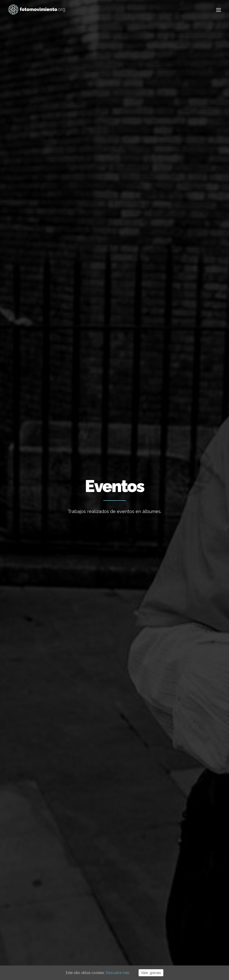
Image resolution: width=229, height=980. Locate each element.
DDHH (166, 208)
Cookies (116, 950)
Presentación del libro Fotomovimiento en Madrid (187, 329)
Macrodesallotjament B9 (103, 865)
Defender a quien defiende (36, 321)
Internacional (76, 208)
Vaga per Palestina (98, 892)
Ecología (167, 826)
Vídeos (201, 208)
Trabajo (166, 834)
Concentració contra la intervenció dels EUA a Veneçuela (111, 829)
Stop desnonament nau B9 (105, 879)
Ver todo (30, 208)
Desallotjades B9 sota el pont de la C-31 (114, 849)
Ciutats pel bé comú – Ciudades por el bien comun (113, 347)
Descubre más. (118, 973)
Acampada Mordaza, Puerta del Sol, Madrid (40, 452)
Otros (127, 220)
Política (166, 864)
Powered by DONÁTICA (142, 950)
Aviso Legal (100, 950)
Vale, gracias (151, 973)
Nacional (51, 208)
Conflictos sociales (138, 208)
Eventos (183, 208)
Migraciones (104, 208)
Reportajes (106, 220)
